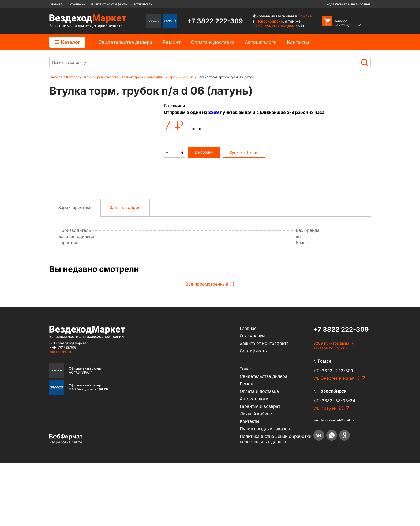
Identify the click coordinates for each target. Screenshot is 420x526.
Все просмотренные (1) (210, 347)
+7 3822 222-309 (215, 21)
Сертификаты (142, 4)
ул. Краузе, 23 (329, 471)
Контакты (298, 42)
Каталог (67, 42)
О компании (76, 4)
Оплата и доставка (213, 42)
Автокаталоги (261, 42)
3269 (213, 112)
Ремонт (172, 42)
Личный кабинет (257, 477)
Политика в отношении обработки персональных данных (275, 502)
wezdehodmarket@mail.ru (334, 484)
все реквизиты (61, 415)
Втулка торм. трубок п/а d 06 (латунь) (227, 77)
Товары (248, 432)
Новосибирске (270, 21)
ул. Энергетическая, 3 (337, 441)
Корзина (364, 4)
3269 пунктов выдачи (274, 26)
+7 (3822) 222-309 (333, 434)
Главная (56, 4)
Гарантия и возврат (260, 469)
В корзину (204, 152)
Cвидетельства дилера (125, 42)
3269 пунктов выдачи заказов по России (333, 409)
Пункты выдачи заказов (265, 492)
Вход (328, 4)
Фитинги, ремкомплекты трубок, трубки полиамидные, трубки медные (138, 77)
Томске (305, 16)
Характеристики (75, 270)
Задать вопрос (125, 270)
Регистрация (345, 4)
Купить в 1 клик (244, 152)
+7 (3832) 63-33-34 (334, 464)
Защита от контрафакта (108, 4)
